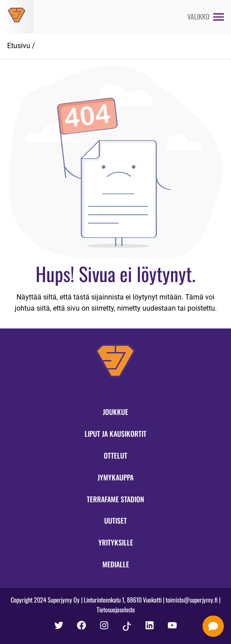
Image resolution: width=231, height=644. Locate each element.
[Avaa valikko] (206, 17)
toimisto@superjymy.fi (192, 600)
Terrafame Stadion (115, 499)
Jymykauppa (115, 477)
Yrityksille (116, 542)
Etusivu (19, 46)
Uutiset (115, 521)
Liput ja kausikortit (115, 434)
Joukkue (115, 412)
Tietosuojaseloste (116, 609)
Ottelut (115, 455)
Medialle (116, 564)
